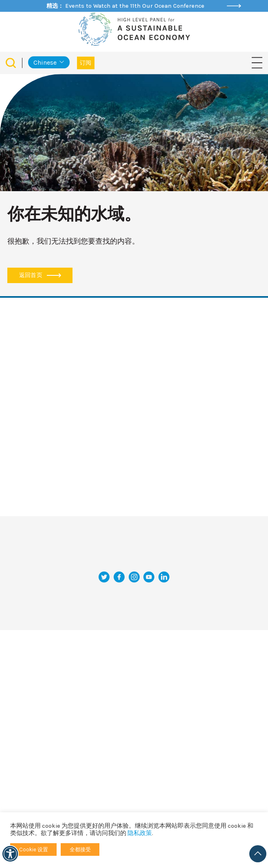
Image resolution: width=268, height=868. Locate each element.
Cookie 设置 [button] (34, 849)
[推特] (104, 577)
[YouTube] (149, 577)
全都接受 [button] (80, 849)
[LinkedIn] (164, 577)
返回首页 (40, 275)
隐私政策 (140, 833)
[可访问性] (10, 854)
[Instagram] (134, 577)
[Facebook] (119, 577)
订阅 (86, 63)
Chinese (45, 62)
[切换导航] (257, 62)
